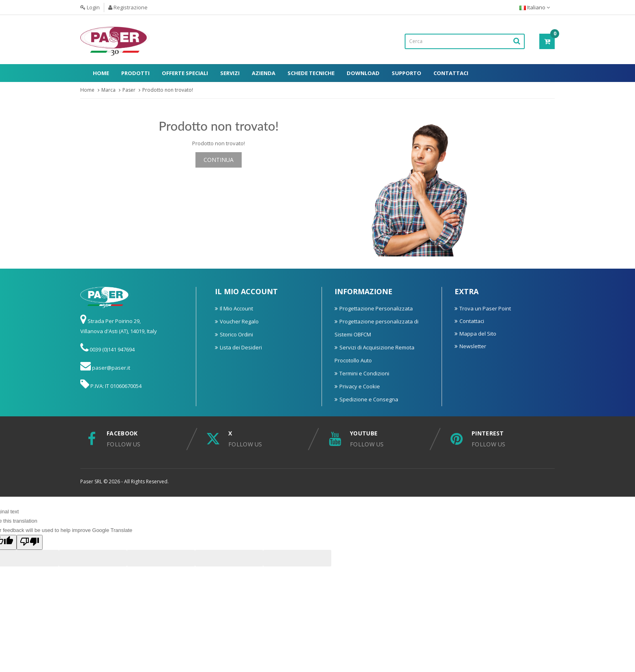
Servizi (230, 73)
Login (90, 7)
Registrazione (128, 7)
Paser (129, 90)
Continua (219, 160)
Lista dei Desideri (241, 347)
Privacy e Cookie (360, 386)
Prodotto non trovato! (168, 90)
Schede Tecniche (311, 73)
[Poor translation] (30, 542)
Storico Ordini (236, 334)
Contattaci (451, 73)
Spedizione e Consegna (369, 399)
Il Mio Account (236, 308)
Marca (108, 90)
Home (101, 73)
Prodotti (135, 73)
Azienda (264, 73)
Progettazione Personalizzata (376, 308)
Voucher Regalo (239, 321)
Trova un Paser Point (485, 308)
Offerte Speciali (185, 73)
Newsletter (473, 346)
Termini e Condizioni (364, 373)
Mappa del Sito (478, 334)
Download (363, 73)
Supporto (407, 73)
